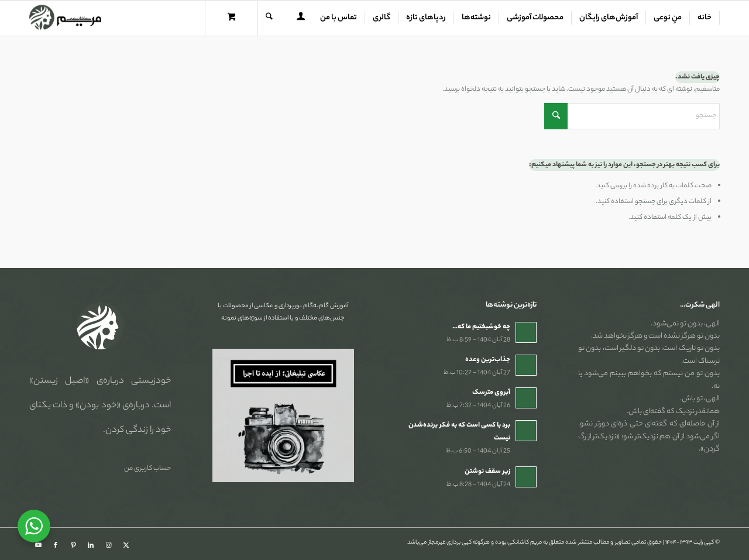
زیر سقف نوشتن (487, 472)
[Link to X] (126, 545)
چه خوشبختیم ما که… (481, 327)
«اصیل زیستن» (59, 381)
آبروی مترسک (491, 393)
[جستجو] (269, 18)
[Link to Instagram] (108, 545)
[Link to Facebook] (56, 545)
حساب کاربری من (147, 469)
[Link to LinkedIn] (91, 545)
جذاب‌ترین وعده (488, 360)
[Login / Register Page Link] (301, 19)
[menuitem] (705, 18)
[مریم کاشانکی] (65, 18)
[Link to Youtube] (38, 545)
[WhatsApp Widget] (34, 526)
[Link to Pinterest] (73, 545)
